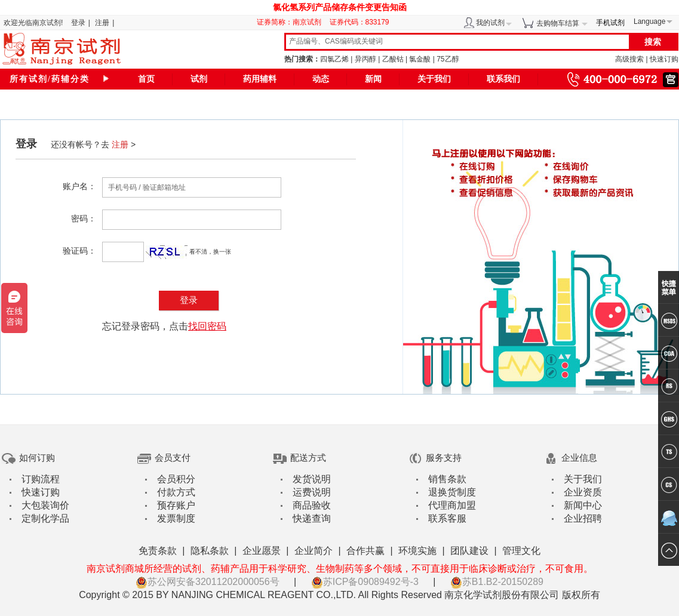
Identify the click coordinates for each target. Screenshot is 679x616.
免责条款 (158, 551)
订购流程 (41, 479)
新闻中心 (583, 505)
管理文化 (521, 551)
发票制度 (176, 518)
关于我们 (434, 79)
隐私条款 (210, 551)
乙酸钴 (393, 59)
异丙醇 (365, 59)
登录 (78, 23)
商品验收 (312, 505)
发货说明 (312, 479)
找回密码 (207, 326)
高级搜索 (629, 59)
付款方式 (176, 492)
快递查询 (312, 518)
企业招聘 (583, 518)
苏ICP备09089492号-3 (365, 582)
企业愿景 (262, 551)
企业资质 (583, 492)
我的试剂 (490, 23)
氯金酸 (420, 59)
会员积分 (176, 479)
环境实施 (417, 551)
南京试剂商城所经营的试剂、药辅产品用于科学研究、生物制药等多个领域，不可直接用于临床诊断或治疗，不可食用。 (340, 569)
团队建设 (469, 551)
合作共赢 (365, 551)
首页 (146, 79)
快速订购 (664, 59)
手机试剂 (610, 23)
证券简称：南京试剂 (292, 22)
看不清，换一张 (210, 252)
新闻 (373, 79)
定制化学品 (45, 518)
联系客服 (447, 518)
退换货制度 (452, 492)
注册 (102, 23)
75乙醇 (448, 59)
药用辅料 (260, 79)
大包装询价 (45, 505)
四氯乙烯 (334, 59)
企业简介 (314, 551)
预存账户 (176, 505)
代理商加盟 (452, 505)
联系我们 (503, 79)
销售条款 (447, 479)
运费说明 (312, 492)
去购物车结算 (558, 23)
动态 (321, 79)
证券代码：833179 (360, 22)
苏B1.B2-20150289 (497, 582)
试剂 (199, 79)
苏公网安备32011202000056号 (208, 582)
